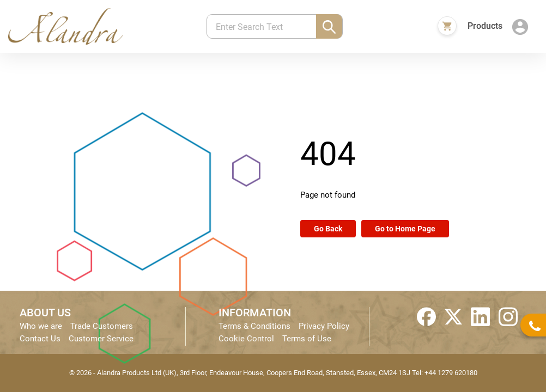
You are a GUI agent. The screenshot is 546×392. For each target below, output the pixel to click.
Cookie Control (246, 339)
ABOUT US (45, 313)
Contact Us (40, 339)
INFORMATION (255, 313)
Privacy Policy (324, 326)
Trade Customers (102, 326)
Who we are (41, 326)
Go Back (328, 229)
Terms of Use (307, 339)
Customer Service (101, 339)
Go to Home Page (405, 229)
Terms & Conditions (254, 326)
